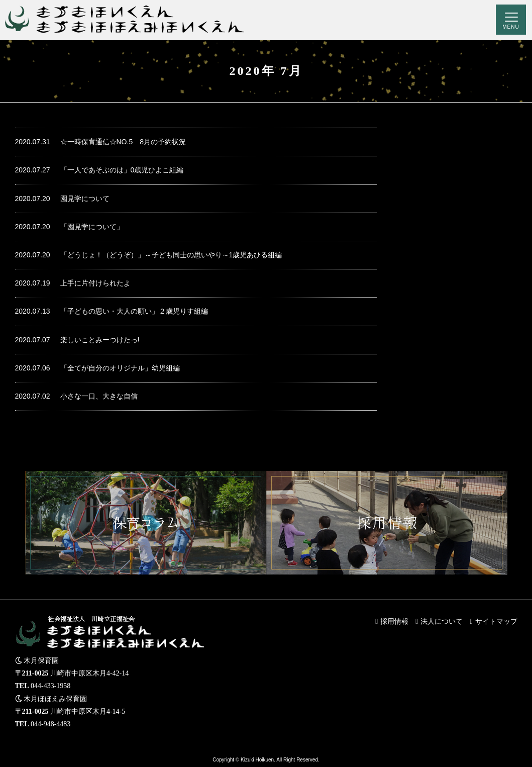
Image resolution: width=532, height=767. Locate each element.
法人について (442, 621)
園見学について (62, 199)
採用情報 (394, 621)
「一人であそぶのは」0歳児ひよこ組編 (99, 170)
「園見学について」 (69, 227)
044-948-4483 (50, 724)
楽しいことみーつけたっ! (77, 340)
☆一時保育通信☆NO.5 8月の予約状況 (100, 142)
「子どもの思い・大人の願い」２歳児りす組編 (112, 311)
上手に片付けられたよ (73, 283)
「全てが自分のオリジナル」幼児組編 (97, 368)
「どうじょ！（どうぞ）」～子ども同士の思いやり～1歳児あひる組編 (149, 255)
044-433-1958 (50, 686)
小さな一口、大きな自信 (76, 396)
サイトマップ (496, 621)
